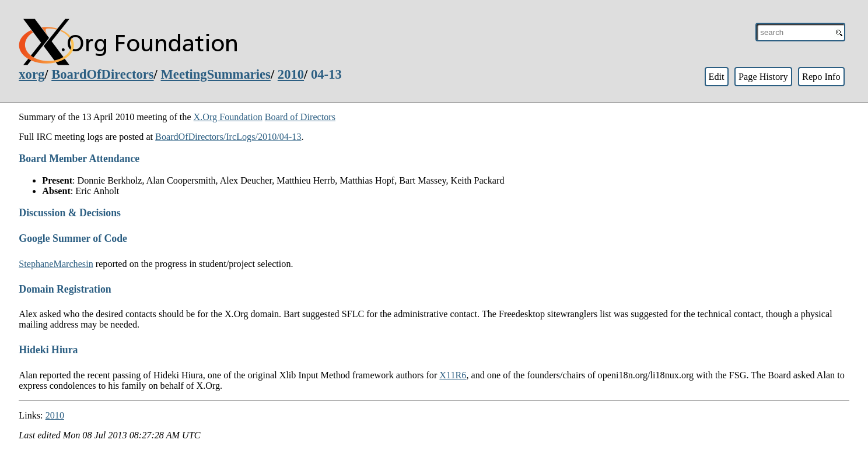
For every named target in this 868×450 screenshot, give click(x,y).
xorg (32, 74)
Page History (763, 77)
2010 (291, 74)
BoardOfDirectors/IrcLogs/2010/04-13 (228, 137)
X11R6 (453, 375)
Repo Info (821, 77)
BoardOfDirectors (102, 74)
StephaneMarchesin (56, 264)
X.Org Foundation (228, 117)
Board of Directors (300, 117)
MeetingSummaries (216, 74)
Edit (716, 77)
